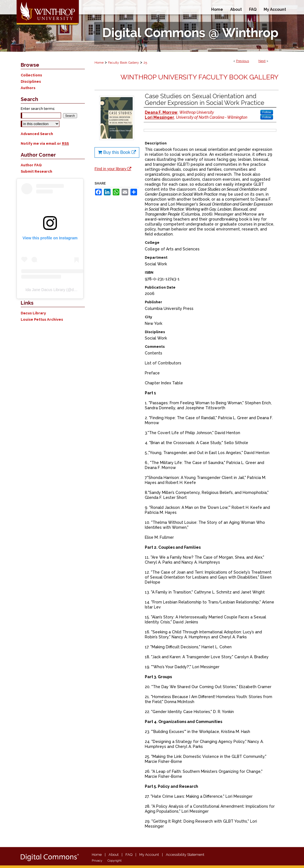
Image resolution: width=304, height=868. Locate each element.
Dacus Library (33, 313)
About (114, 855)
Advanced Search (37, 134)
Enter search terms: (38, 109)
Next (262, 61)
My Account (149, 855)
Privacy (97, 861)
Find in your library (113, 169)
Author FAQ (31, 165)
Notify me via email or (45, 143)
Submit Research (36, 171)
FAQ (129, 855)
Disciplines (31, 81)
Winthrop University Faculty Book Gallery (200, 77)
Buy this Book (117, 152)
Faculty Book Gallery (124, 63)
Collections (31, 75)
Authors (28, 88)
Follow (267, 112)
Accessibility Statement (185, 855)
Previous (243, 61)
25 (145, 63)
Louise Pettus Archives (42, 319)
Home (99, 63)
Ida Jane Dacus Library (45, 290)
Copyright (115, 861)
